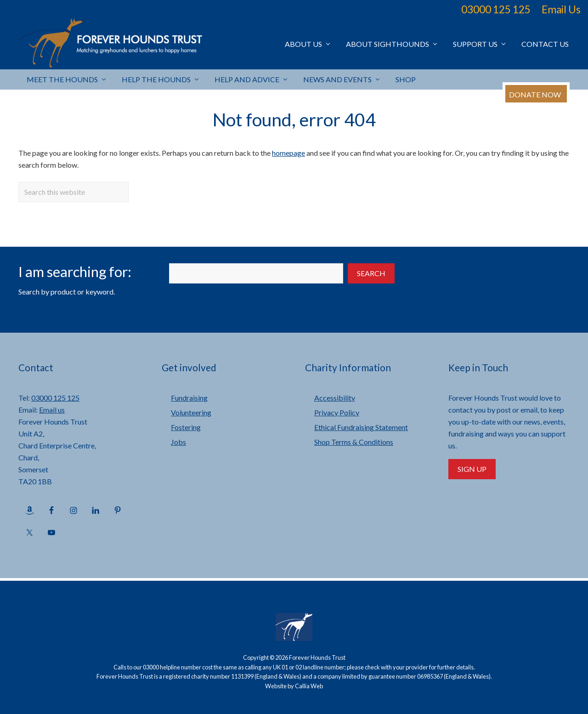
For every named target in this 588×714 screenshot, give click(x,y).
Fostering (186, 427)
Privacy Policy (337, 412)
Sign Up (472, 469)
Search (371, 273)
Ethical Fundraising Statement (361, 427)
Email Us (561, 9)
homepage (288, 153)
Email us (52, 410)
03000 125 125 (496, 9)
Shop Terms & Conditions (354, 442)
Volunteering (191, 412)
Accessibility (335, 398)
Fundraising (189, 398)
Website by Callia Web (294, 686)
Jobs (178, 442)
